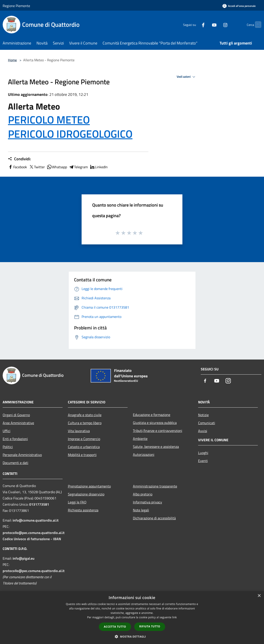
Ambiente (140, 439)
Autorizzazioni (144, 454)
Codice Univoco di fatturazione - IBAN (32, 539)
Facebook (17, 167)
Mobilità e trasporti (82, 455)
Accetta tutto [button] (115, 627)
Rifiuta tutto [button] (150, 626)
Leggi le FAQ (77, 502)
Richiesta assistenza (83, 510)
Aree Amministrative (18, 423)
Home (12, 60)
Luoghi (203, 453)
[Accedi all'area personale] (239, 6)
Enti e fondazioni (15, 439)
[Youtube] (206, 24)
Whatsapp (57, 167)
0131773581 (39, 504)
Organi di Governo (16, 415)
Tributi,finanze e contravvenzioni (158, 431)
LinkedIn (99, 167)
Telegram (78, 167)
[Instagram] (217, 24)
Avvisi (203, 431)
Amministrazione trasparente (155, 486)
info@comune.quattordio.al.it (36, 520)
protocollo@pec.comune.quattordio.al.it (34, 533)
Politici (8, 447)
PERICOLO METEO (49, 120)
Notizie (203, 415)
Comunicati (207, 423)
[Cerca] (256, 25)
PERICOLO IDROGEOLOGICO (70, 134)
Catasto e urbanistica (84, 447)
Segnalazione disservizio (86, 494)
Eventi (203, 461)
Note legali (141, 510)
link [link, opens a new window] (175, 617)
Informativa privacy (147, 502)
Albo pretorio (143, 494)
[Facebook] (195, 24)
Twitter (37, 167)
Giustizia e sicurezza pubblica (155, 423)
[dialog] (132, 618)
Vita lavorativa (79, 431)
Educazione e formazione (152, 415)
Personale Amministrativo (22, 455)
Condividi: (19, 159)
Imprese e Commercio (84, 439)
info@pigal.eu (24, 558)
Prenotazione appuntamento (89, 486)
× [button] (259, 596)
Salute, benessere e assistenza (156, 447)
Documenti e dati (15, 463)
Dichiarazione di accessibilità (154, 518)
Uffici (7, 431)
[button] (132, 636)
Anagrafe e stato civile (85, 415)
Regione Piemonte (16, 6)
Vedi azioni (187, 77)
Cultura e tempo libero (85, 423)
